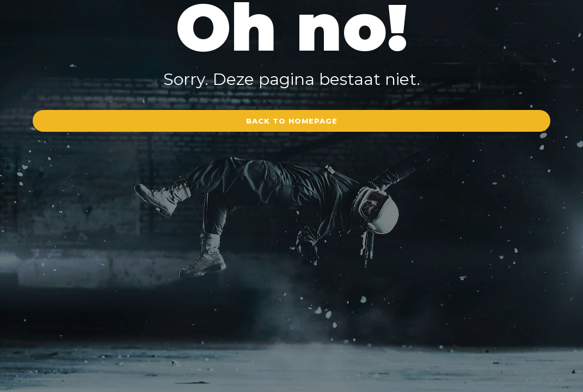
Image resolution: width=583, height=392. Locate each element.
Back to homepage (292, 121)
